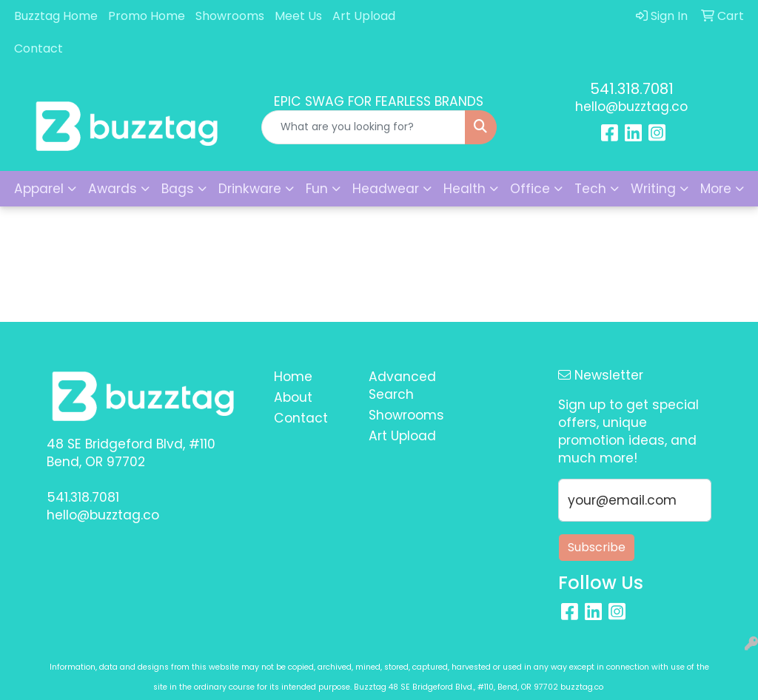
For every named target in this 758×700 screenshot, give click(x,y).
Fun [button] (317, 189)
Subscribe (597, 547)
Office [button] (530, 189)
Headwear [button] (386, 189)
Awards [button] (113, 189)
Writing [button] (653, 189)
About (293, 397)
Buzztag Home (56, 16)
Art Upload (364, 16)
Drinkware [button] (250, 189)
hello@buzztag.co (631, 107)
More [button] (716, 189)
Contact (38, 48)
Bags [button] (178, 189)
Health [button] (464, 189)
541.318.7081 (632, 89)
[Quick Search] (363, 127)
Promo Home (147, 16)
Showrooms (230, 16)
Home (293, 377)
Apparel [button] (39, 189)
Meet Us (298, 16)
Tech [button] (590, 189)
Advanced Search (402, 386)
